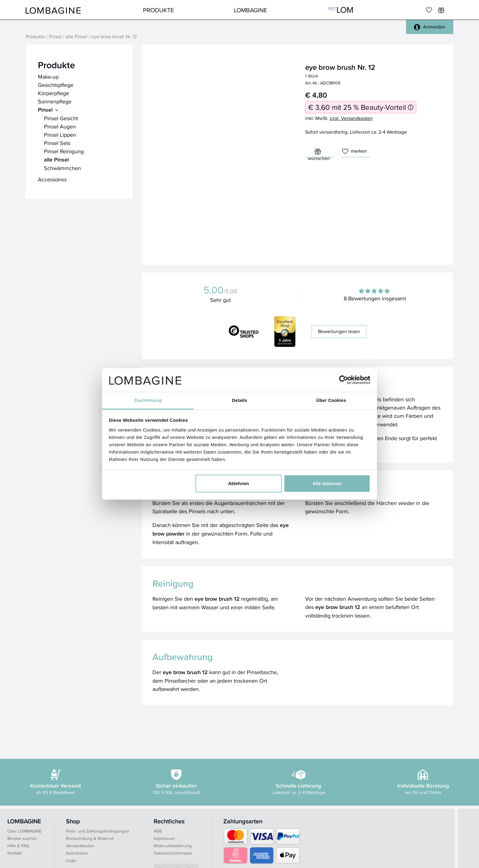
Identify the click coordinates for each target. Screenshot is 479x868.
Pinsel (55, 37)
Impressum (164, 838)
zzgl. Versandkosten (351, 118)
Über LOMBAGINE (24, 831)
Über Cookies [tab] (331, 400)
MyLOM (340, 10)
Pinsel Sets (57, 143)
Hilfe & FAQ (18, 846)
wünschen (319, 153)
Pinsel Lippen (60, 135)
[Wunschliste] (441, 10)
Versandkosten (80, 846)
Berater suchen (22, 838)
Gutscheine (77, 853)
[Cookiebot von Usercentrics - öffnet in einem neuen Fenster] (344, 380)
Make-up (48, 77)
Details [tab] (239, 400)
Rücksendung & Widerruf (90, 838)
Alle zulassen (327, 483)
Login (71, 860)
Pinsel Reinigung (64, 151)
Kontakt (14, 853)
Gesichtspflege (56, 85)
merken (355, 151)
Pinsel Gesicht (61, 118)
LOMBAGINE (250, 10)
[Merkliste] (429, 10)
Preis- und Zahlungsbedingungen (98, 831)
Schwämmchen (62, 168)
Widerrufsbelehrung (173, 846)
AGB (158, 831)
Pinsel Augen (60, 126)
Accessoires (52, 179)
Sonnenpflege (55, 101)
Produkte (158, 10)
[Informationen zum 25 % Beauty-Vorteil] (411, 107)
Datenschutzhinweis (173, 853)
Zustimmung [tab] (148, 400)
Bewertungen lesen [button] (339, 331)
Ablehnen (239, 483)
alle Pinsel (77, 37)
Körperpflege (53, 93)
